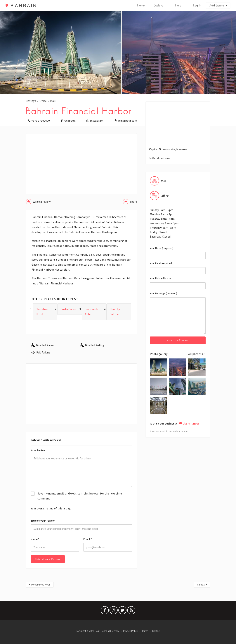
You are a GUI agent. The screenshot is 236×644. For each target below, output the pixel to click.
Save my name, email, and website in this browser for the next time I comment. (80, 496)
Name (35, 539)
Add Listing (217, 6)
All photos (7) (197, 354)
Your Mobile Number (178, 283)
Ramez (201, 585)
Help (178, 6)
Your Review (38, 450)
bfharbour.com (128, 121)
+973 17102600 (41, 121)
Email (88, 539)
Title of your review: (43, 521)
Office (43, 101)
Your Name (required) (178, 253)
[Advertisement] (81, 164)
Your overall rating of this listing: (51, 508)
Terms (145, 631)
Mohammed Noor (41, 585)
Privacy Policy (130, 631)
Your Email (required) (178, 268)
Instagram (97, 121)
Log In (197, 6)
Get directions (161, 158)
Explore (158, 6)
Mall (53, 101)
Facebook (69, 121)
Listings (31, 101)
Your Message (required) (178, 313)
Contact (156, 631)
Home (141, 6)
